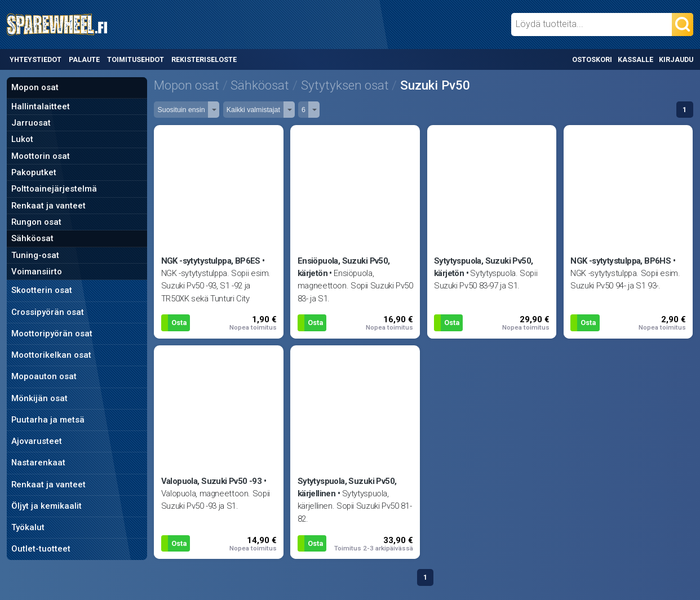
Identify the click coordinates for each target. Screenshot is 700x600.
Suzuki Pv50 (435, 85)
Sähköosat (32, 238)
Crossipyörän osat (48, 312)
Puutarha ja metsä (48, 420)
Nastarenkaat (38, 463)
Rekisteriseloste (204, 59)
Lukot (22, 139)
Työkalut (28, 527)
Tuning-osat (35, 255)
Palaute (84, 59)
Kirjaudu (676, 59)
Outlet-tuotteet (41, 549)
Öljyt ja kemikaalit (46, 506)
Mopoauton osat (44, 376)
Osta (179, 323)
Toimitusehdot (136, 59)
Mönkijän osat (39, 398)
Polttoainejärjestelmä (54, 189)
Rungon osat (36, 222)
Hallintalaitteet (41, 106)
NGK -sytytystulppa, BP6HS (621, 261)
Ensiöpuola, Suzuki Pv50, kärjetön (344, 267)
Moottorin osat (41, 156)
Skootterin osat (42, 290)
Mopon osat (35, 87)
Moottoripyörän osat (52, 334)
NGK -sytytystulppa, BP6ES (211, 261)
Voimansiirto (37, 272)
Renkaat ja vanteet (48, 206)
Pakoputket (34, 172)
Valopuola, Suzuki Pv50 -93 (212, 481)
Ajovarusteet (37, 441)
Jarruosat (31, 123)
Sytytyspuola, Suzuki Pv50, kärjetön (484, 267)
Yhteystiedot (36, 59)
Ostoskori (592, 59)
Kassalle (635, 59)
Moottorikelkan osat (51, 355)
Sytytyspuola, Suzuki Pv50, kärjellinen (347, 487)
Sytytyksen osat (345, 85)
